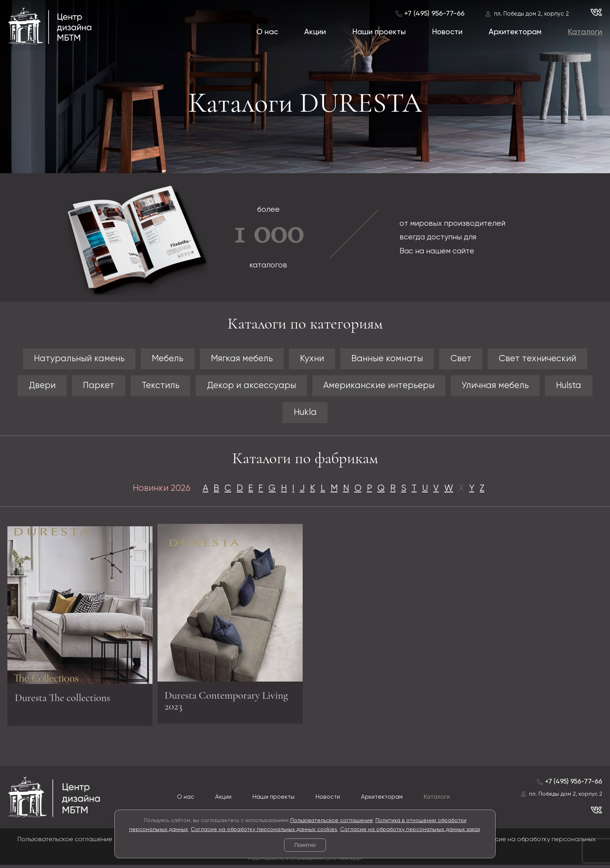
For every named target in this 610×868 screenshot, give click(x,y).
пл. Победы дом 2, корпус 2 (532, 14)
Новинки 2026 (156, 490)
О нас (267, 32)
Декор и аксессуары (249, 386)
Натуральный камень (71, 359)
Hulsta (577, 386)
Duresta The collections (66, 703)
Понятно (305, 845)
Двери (34, 386)
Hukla (305, 414)
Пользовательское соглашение (331, 821)
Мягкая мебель (239, 359)
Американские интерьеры (381, 386)
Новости (447, 32)
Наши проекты (379, 32)
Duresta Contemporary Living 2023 (215, 700)
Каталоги (585, 32)
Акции (315, 32)
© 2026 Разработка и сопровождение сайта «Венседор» (305, 861)
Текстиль (156, 386)
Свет (466, 359)
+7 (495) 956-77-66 (434, 14)
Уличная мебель (501, 386)
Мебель (163, 359)
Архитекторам (515, 32)
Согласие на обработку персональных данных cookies (264, 829)
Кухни (312, 359)
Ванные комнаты (390, 359)
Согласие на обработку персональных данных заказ (410, 829)
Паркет (92, 386)
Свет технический (545, 359)
